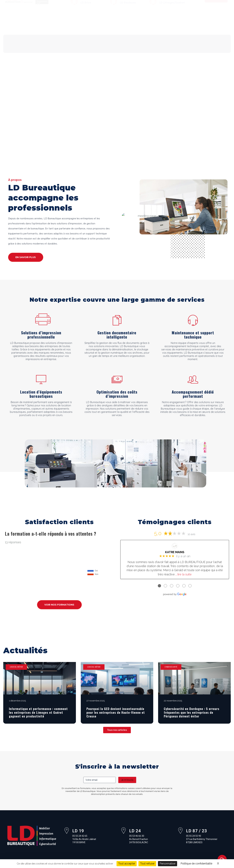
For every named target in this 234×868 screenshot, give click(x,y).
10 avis (192, 534)
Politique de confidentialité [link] (196, 864)
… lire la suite (184, 574)
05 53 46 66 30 (130, 6)
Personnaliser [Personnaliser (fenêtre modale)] (168, 864)
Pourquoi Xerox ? (24, 31)
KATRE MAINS (175, 552)
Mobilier (43, 23)
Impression (61, 23)
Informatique (82, 23)
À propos (26, 23)
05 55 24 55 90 (169, 3)
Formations (146, 23)
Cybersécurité (124, 23)
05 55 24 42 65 (91, 3)
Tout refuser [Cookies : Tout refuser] (147, 864)
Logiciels (103, 23)
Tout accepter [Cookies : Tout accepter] (127, 864)
